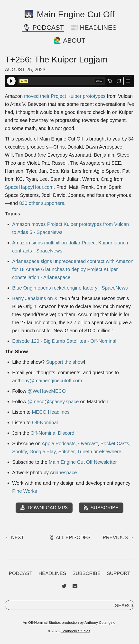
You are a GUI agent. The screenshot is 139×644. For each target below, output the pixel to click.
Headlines (52, 573)
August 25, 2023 (25, 70)
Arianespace (63, 473)
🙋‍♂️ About (69, 40)
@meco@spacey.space (53, 402)
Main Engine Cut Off (70, 15)
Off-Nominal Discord (53, 433)
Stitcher (66, 452)
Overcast (88, 443)
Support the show (65, 362)
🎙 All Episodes (69, 537)
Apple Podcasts (59, 443)
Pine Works (25, 491)
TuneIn (85, 452)
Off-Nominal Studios (45, 622)
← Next (14, 537)
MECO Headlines (51, 412)
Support (119, 573)
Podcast (21, 573)
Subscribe (101, 508)
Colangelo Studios (75, 631)
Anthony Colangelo (100, 622)
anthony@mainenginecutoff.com (47, 381)
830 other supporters (42, 203)
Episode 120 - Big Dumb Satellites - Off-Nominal (64, 341)
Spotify (19, 452)
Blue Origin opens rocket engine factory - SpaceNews (70, 288)
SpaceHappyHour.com (29, 187)
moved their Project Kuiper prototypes (65, 96)
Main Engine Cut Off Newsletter (83, 462)
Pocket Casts (115, 443)
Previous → (118, 537)
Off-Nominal (45, 423)
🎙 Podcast (43, 28)
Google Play (42, 452)
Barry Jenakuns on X (35, 298)
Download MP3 (44, 508)
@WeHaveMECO (47, 391)
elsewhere (110, 452)
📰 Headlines (93, 28)
